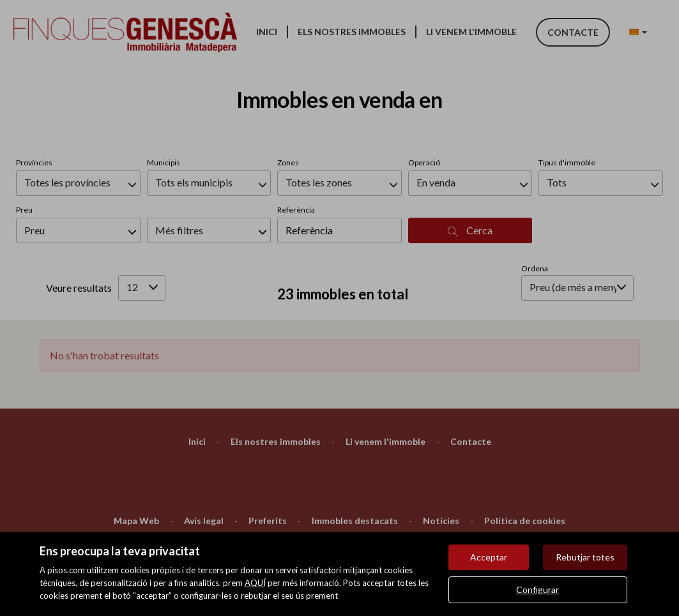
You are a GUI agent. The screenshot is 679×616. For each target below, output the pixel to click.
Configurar (538, 590)
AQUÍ (255, 583)
